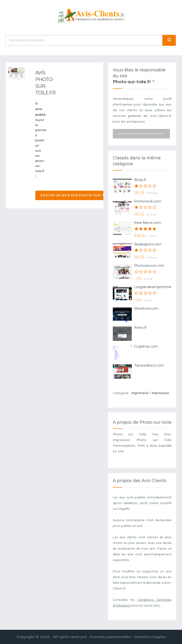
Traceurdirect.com (149, 365)
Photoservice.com (149, 266)
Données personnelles (110, 637)
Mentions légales (150, 637)
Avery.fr (140, 327)
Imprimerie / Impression (150, 393)
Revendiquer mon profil (141, 134)
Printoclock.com (148, 201)
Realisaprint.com (148, 244)
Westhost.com (146, 308)
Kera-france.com (148, 223)
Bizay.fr (140, 180)
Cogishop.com (146, 346)
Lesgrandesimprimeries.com (158, 287)
